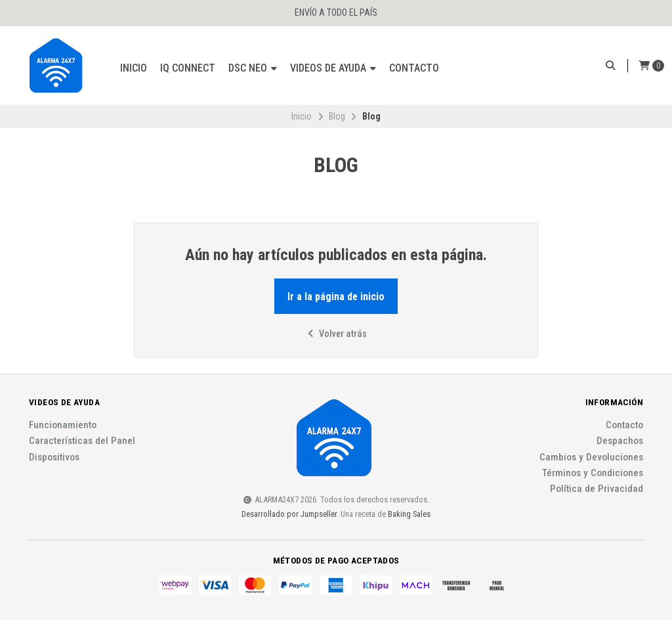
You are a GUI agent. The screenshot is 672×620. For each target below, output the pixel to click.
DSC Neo (253, 68)
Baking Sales (409, 514)
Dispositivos (54, 457)
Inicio (134, 68)
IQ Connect (188, 68)
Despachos (620, 441)
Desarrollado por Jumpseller (289, 514)
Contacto (414, 68)
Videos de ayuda (333, 68)
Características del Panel (82, 441)
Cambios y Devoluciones (591, 457)
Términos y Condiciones (593, 473)
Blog (337, 116)
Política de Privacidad (597, 489)
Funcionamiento (63, 425)
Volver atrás (336, 334)
